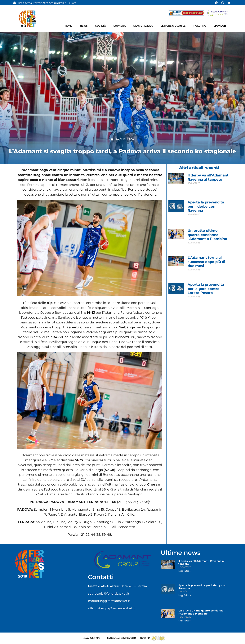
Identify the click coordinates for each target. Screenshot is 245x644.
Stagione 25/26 (143, 26)
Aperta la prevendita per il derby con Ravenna (206, 206)
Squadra (120, 26)
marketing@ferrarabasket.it (109, 601)
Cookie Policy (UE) (91, 638)
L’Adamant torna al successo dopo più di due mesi (206, 262)
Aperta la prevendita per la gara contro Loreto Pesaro (206, 289)
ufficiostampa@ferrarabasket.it (111, 608)
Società (101, 26)
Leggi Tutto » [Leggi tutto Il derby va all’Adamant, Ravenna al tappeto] (194, 187)
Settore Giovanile (173, 26)
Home (69, 26)
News (84, 26)
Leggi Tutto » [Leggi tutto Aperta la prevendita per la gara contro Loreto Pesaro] (194, 301)
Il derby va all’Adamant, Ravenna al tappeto (209, 177)
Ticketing (200, 26)
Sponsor (220, 26)
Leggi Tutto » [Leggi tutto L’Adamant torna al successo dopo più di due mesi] (194, 273)
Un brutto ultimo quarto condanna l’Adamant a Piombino (207, 235)
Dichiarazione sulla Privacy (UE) (122, 638)
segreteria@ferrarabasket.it (109, 594)
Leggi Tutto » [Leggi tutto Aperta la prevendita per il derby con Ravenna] (194, 218)
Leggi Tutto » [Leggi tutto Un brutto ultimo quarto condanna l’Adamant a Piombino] (194, 246)
